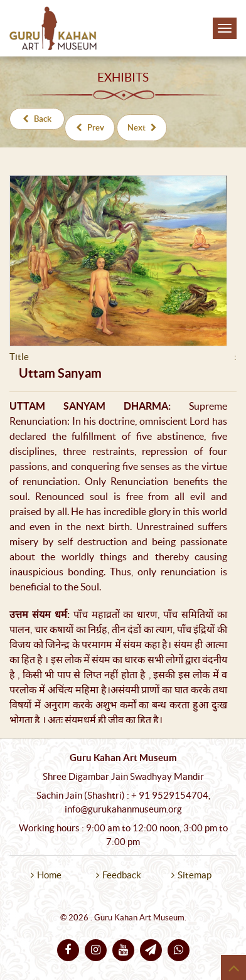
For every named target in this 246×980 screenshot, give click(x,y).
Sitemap (195, 875)
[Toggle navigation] (225, 28)
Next (142, 128)
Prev (90, 128)
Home (49, 875)
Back (37, 119)
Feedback (122, 875)
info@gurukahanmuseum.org (123, 809)
